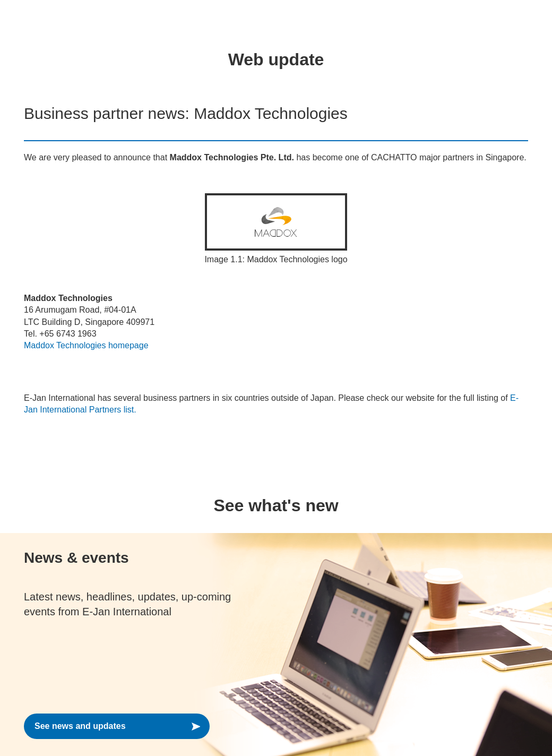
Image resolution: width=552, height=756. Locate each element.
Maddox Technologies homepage (86, 345)
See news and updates (80, 726)
